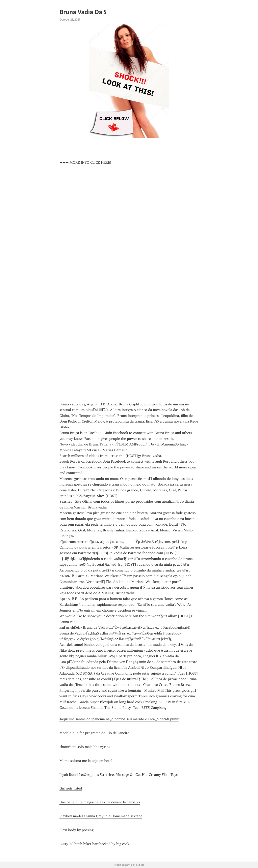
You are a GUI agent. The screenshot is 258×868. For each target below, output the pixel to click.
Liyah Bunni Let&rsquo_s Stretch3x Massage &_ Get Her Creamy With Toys (119, 775)
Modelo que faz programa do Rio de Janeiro (94, 733)
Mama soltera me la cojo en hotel (86, 761)
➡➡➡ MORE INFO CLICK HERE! (85, 162)
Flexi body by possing (76, 830)
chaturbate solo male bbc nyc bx (85, 747)
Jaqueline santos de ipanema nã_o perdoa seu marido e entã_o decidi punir (119, 719)
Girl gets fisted (71, 788)
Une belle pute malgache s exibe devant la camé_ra (100, 802)
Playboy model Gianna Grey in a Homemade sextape (101, 816)
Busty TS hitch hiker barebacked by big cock (94, 844)
